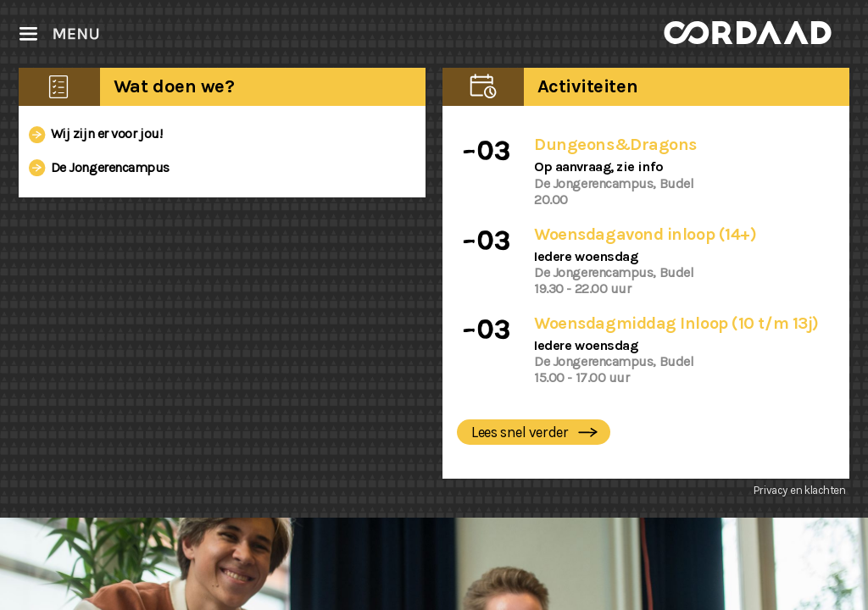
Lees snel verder (537, 433)
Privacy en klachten (800, 490)
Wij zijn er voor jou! (92, 131)
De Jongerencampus (96, 164)
